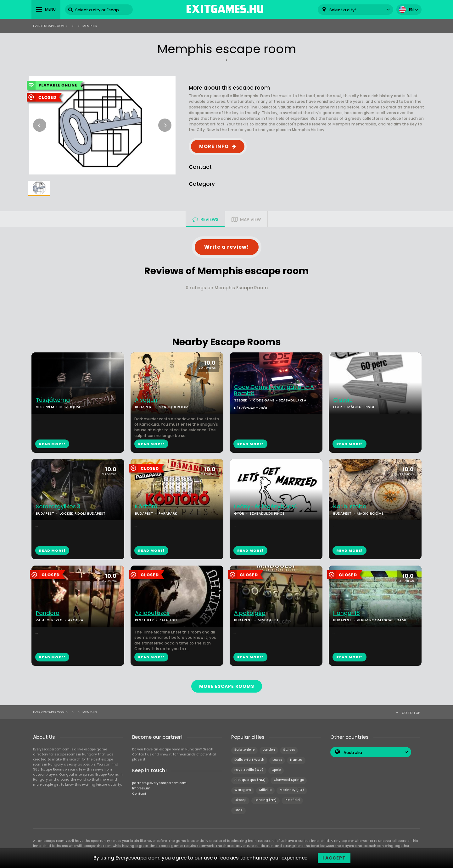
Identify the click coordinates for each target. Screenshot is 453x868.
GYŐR (239, 513)
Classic (343, 400)
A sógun (146, 400)
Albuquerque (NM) (250, 780)
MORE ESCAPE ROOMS (227, 686)
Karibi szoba (350, 507)
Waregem (243, 790)
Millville (265, 790)
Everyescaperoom (49, 26)
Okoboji (240, 800)
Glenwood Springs (289, 780)
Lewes (277, 760)
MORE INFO (214, 146)
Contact (139, 794)
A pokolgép (250, 613)
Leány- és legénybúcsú (266, 507)
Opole (276, 770)
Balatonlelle (244, 750)
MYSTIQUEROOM (173, 407)
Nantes (296, 760)
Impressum (141, 788)
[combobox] (355, 10)
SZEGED (241, 400)
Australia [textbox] (353, 752)
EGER (338, 407)
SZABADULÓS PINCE (267, 513)
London (269, 750)
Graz (238, 810)
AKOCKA (76, 620)
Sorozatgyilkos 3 (58, 507)
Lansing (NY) (266, 800)
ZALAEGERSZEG (49, 620)
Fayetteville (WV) (249, 770)
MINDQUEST (268, 620)
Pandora (48, 613)
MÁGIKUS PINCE (361, 407)
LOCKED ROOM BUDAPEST (82, 513)
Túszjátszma (53, 400)
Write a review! (227, 247)
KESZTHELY (144, 620)
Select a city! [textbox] (343, 10)
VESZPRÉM (45, 407)
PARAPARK (168, 513)
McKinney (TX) (292, 790)
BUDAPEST (144, 407)
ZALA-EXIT (168, 620)
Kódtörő (146, 507)
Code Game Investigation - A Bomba (274, 390)
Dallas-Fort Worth (249, 760)
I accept (334, 858)
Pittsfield (292, 800)
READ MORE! (52, 444)
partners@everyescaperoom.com (159, 783)
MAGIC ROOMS (370, 513)
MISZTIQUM (70, 407)
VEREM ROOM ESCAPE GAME (382, 620)
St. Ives (289, 750)
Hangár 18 (347, 613)
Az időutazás (152, 613)
